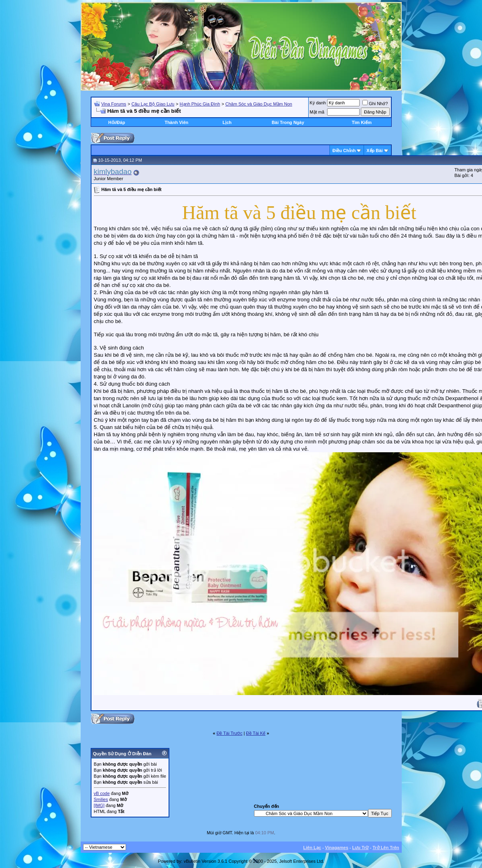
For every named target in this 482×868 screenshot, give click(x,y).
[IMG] (99, 805)
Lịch (227, 122)
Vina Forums (114, 104)
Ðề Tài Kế (256, 733)
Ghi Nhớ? (375, 104)
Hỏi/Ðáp (117, 122)
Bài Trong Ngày (288, 122)
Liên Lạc (312, 848)
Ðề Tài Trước (230, 733)
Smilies (101, 799)
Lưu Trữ (361, 848)
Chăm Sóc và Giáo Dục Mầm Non (259, 104)
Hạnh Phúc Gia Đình (200, 104)
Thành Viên (176, 122)
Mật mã (317, 112)
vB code (102, 793)
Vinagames (337, 848)
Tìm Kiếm (362, 122)
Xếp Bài (374, 150)
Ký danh (318, 103)
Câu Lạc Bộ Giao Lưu (153, 104)
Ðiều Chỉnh (344, 150)
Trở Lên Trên (386, 848)
